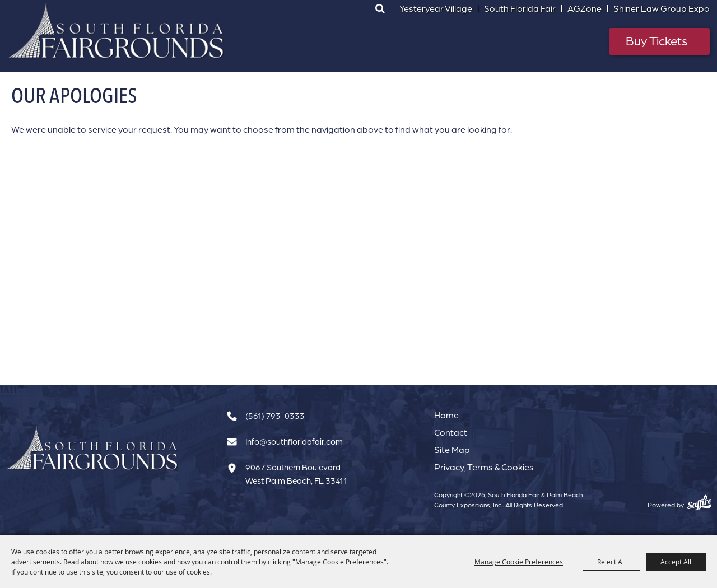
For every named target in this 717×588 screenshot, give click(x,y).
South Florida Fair (520, 8)
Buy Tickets (657, 41)
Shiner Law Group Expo (662, 8)
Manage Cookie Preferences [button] (519, 562)
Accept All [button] (676, 562)
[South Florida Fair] (92, 448)
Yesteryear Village (436, 8)
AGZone (585, 8)
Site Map (452, 450)
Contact (451, 432)
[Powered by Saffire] (699, 502)
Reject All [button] (611, 562)
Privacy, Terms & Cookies (484, 467)
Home (446, 415)
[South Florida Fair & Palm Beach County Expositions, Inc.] (117, 31)
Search (380, 8)
